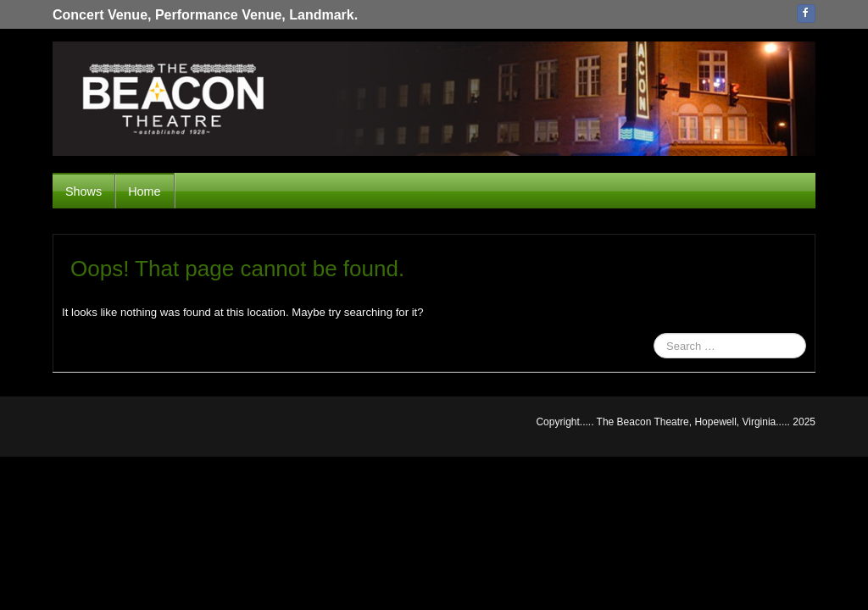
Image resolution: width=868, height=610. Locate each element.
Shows (83, 191)
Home (144, 191)
